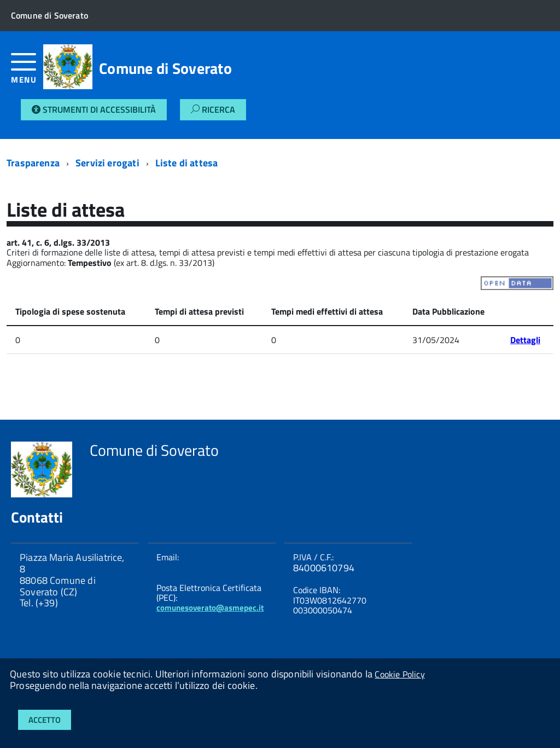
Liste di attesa (187, 163)
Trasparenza (33, 163)
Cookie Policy (399, 674)
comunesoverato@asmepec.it (210, 608)
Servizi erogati (107, 163)
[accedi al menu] (27, 73)
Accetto (45, 720)
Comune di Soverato (165, 68)
